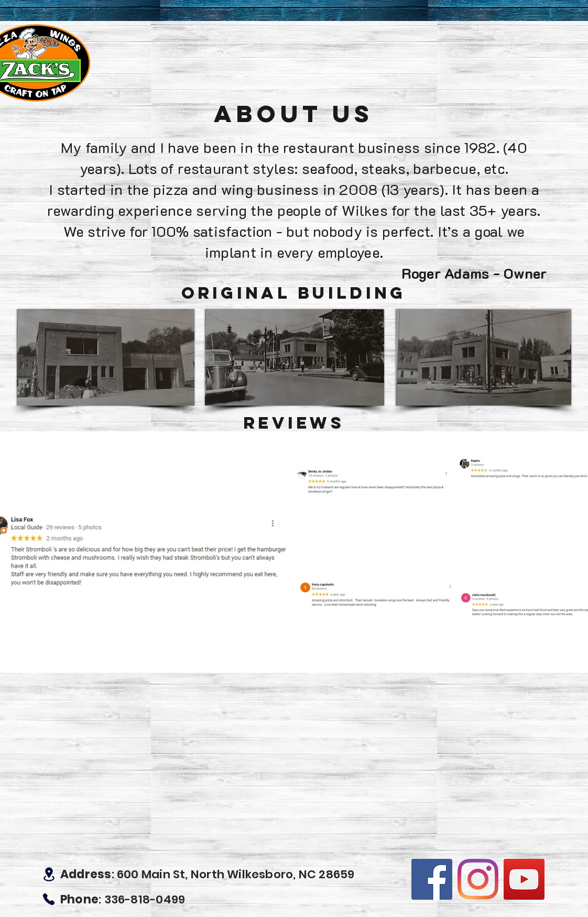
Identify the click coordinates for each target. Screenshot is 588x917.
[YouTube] (524, 879)
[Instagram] (478, 879)
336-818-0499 (145, 899)
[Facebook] (432, 879)
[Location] (49, 874)
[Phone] (49, 899)
